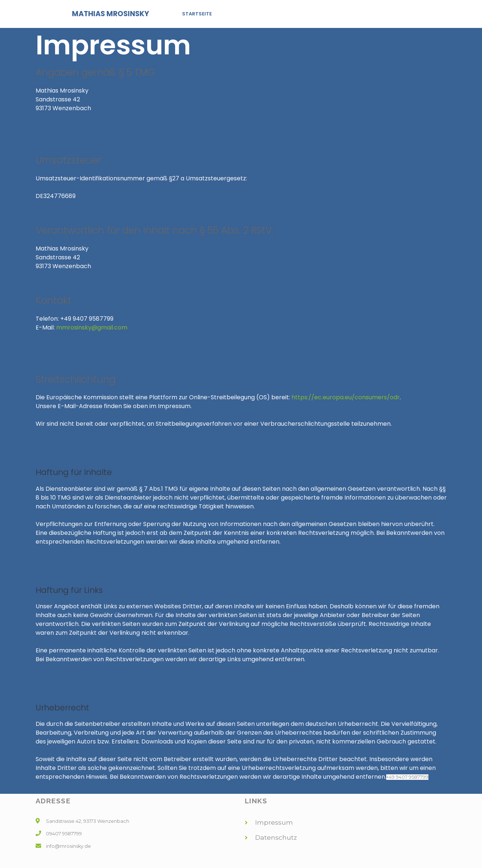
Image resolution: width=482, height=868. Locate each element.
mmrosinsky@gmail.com (92, 327)
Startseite (197, 14)
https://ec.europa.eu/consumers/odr (346, 397)
